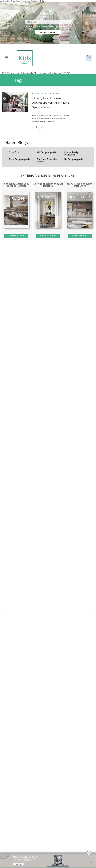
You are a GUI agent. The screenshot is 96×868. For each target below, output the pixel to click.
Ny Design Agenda (73, 159)
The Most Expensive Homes (47, 160)
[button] (92, 613)
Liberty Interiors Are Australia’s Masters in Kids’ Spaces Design (51, 103)
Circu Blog (14, 152)
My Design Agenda (46, 152)
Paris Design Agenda (19, 159)
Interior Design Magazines (72, 153)
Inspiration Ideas (40, 94)
